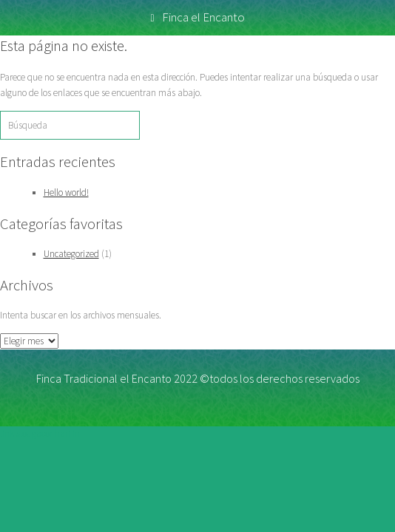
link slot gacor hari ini (41, 433)
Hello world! (66, 192)
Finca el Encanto (197, 17)
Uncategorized (71, 254)
